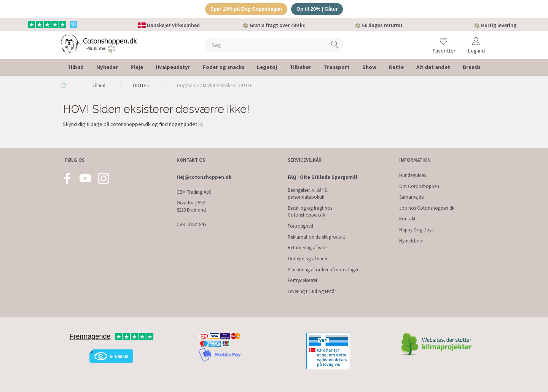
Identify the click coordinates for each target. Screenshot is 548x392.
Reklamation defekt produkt (316, 237)
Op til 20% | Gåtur (317, 9)
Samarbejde (411, 197)
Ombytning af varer (307, 259)
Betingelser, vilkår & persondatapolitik (308, 194)
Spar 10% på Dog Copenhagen (246, 9)
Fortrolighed (300, 226)
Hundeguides (413, 175)
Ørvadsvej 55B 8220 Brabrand (191, 206)
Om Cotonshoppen (419, 186)
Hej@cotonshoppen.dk (204, 177)
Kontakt (407, 219)
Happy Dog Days (416, 230)
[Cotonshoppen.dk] (99, 44)
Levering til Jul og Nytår (312, 291)
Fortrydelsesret (303, 280)
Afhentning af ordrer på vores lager (323, 270)
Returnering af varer (308, 248)
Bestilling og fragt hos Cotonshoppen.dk (310, 212)
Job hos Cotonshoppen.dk (427, 208)
